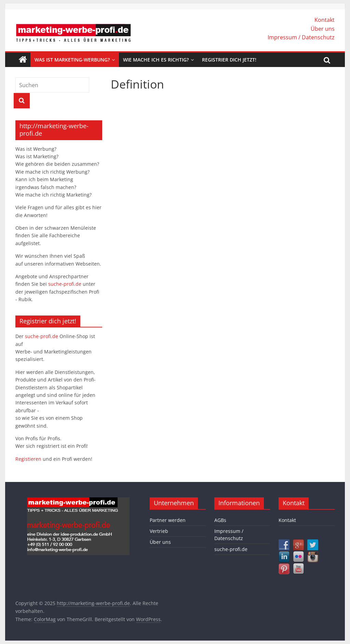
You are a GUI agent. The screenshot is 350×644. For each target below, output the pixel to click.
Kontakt (325, 20)
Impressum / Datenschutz (301, 37)
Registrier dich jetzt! (229, 60)
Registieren (29, 459)
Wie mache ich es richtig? (156, 60)
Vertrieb (159, 531)
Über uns (323, 29)
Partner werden (168, 520)
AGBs (220, 520)
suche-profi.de (65, 284)
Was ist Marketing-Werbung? (72, 60)
